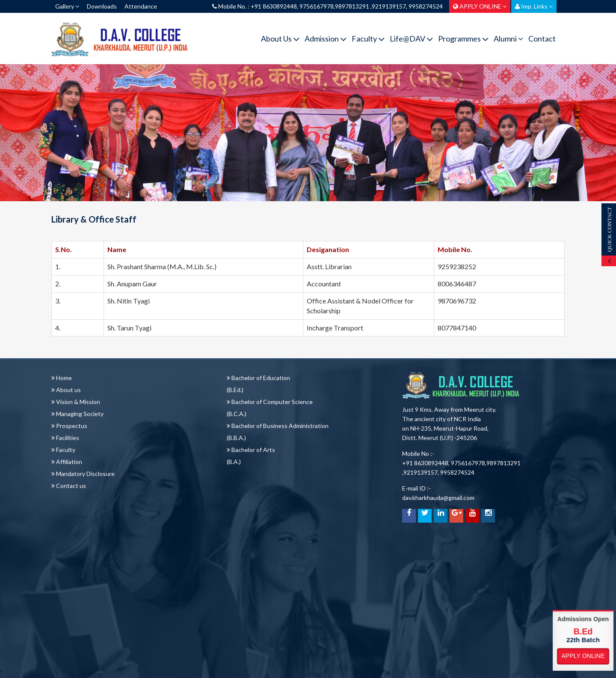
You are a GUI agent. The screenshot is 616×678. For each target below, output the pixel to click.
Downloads (102, 6)
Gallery (67, 6)
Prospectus (69, 426)
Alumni (508, 39)
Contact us (69, 486)
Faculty (368, 39)
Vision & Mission (76, 402)
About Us (280, 39)
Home (62, 378)
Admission (326, 39)
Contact (542, 39)
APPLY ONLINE (480, 6)
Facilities (65, 438)
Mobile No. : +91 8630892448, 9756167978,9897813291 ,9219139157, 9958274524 (327, 6)
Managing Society (77, 414)
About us (66, 390)
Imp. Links (534, 6)
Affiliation (67, 462)
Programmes (463, 39)
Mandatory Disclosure (83, 474)
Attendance (141, 6)
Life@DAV (411, 39)
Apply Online (583, 656)
